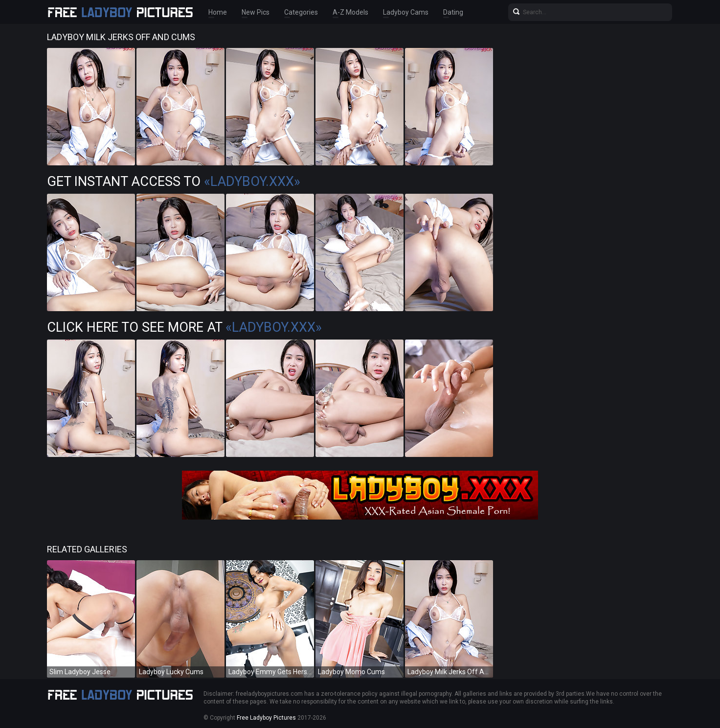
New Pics (256, 12)
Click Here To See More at (184, 327)
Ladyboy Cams (406, 12)
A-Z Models (350, 12)
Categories (301, 12)
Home (218, 12)
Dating (453, 12)
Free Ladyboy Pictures (266, 718)
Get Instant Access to (174, 182)
